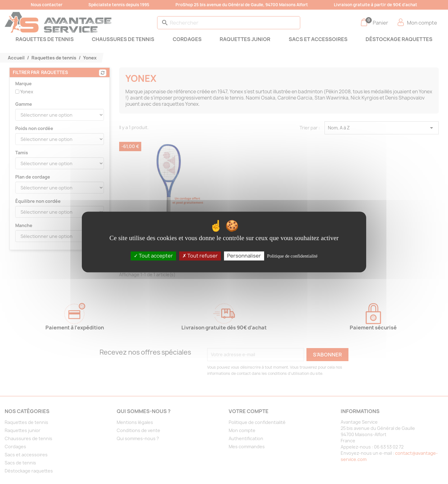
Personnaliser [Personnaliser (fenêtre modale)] (244, 256)
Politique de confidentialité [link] (292, 256)
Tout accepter (153, 256)
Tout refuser (200, 256)
